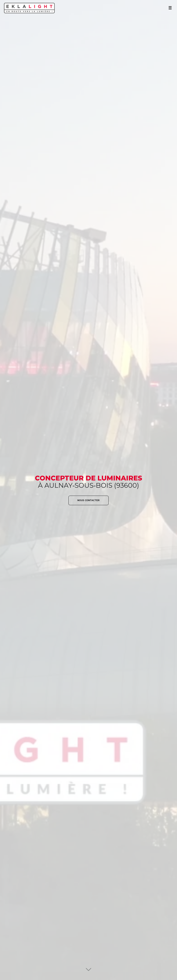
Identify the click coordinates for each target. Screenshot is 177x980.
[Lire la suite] (88, 971)
